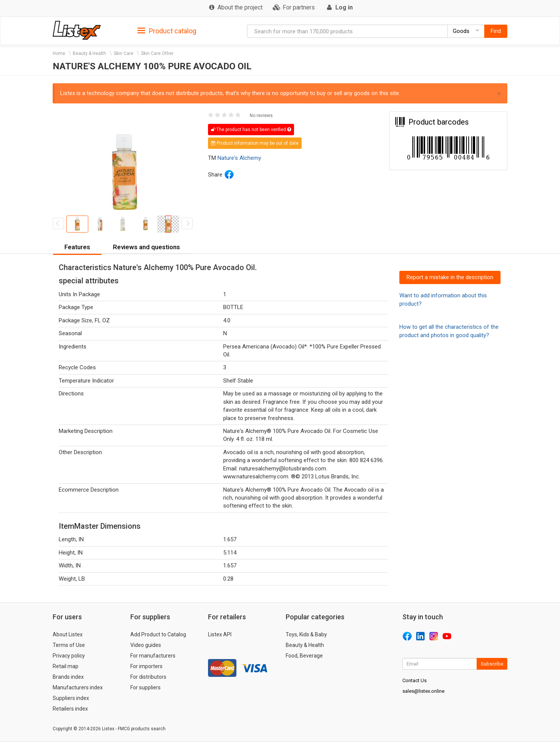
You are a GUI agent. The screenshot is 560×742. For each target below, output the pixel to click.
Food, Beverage (304, 656)
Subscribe (492, 664)
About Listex (68, 634)
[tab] (167, 30)
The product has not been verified (251, 130)
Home (59, 53)
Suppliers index (71, 698)
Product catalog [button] (167, 31)
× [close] (499, 94)
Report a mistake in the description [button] (450, 277)
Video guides (146, 645)
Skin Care (124, 53)
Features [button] (77, 247)
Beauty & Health (89, 53)
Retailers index (70, 709)
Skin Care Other (157, 53)
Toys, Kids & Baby (306, 634)
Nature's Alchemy (239, 158)
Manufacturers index (78, 687)
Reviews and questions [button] (146, 247)
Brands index (68, 677)
